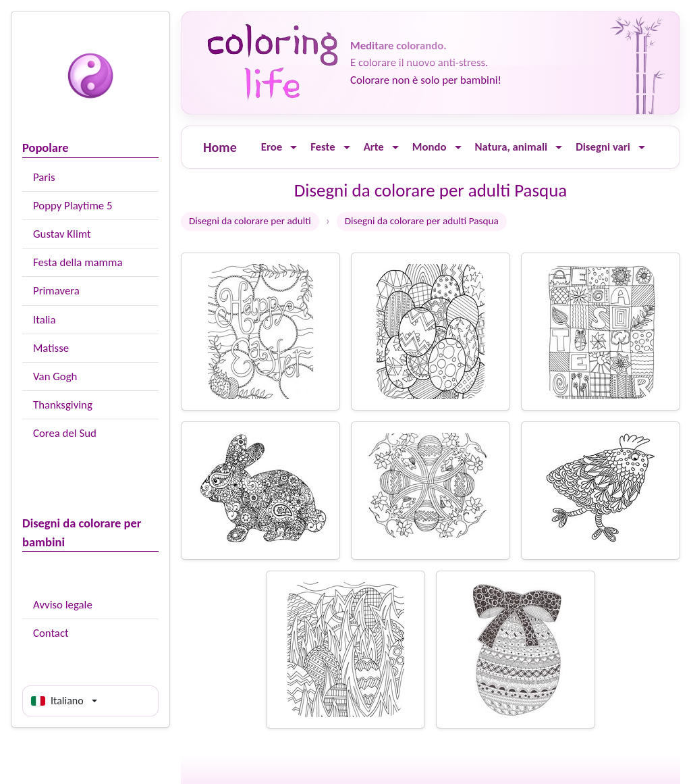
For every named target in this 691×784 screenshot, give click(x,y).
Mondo (430, 147)
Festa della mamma (78, 262)
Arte (374, 147)
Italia (44, 320)
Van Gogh (55, 376)
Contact (51, 633)
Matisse (51, 348)
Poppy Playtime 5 (73, 206)
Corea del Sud (65, 433)
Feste (323, 147)
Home (220, 147)
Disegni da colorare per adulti (250, 221)
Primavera (56, 291)
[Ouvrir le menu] (294, 148)
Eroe (272, 147)
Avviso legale (63, 605)
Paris (44, 177)
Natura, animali (512, 147)
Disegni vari (603, 147)
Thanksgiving (63, 405)
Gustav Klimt (62, 234)
